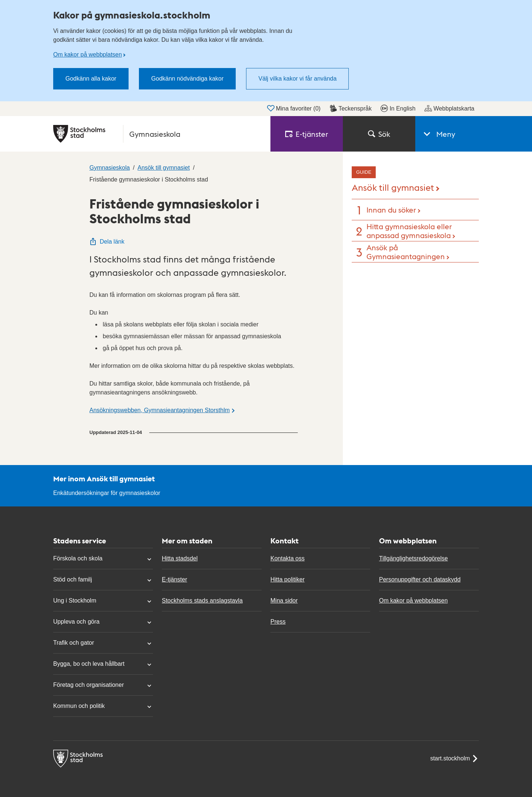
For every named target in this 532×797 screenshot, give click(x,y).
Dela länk (107, 242)
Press (278, 622)
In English (398, 108)
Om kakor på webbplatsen (88, 55)
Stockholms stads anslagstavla (202, 601)
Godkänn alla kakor (91, 79)
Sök (379, 134)
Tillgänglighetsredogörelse (413, 558)
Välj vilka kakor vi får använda (297, 79)
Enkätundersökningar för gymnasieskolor (107, 493)
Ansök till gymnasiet (393, 187)
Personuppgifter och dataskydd (420, 579)
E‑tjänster (307, 134)
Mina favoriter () (294, 108)
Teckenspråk (351, 108)
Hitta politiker (287, 579)
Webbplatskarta (449, 108)
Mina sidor (284, 601)
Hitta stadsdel (180, 558)
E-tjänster (174, 579)
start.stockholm (454, 759)
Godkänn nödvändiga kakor (187, 79)
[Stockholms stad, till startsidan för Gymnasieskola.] (157, 134)
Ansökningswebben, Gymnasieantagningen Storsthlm (160, 410)
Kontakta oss (288, 558)
